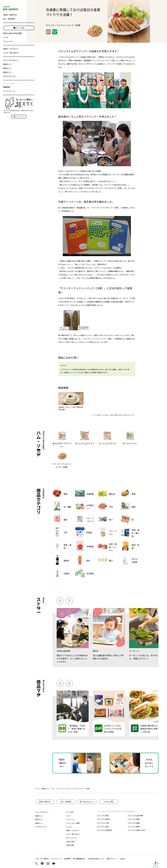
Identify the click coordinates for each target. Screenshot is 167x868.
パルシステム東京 (103, 816)
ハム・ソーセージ (57, 789)
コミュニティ (8, 42)
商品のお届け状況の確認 (13, 34)
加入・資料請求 (9, 19)
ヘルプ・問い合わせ (11, 53)
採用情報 (67, 859)
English (122, 859)
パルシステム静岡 (134, 827)
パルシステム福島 (134, 823)
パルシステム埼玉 (103, 827)
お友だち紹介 (71, 842)
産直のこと (7, 73)
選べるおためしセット (87, 802)
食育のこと (7, 69)
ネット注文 (13, 28)
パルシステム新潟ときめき (137, 830)
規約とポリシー (112, 859)
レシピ (6, 38)
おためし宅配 (109, 802)
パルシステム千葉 (103, 823)
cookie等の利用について (96, 859)
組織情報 (7, 87)
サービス (69, 827)
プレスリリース (9, 92)
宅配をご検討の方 (10, 15)
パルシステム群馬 (134, 819)
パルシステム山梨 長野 (135, 816)
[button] (69, 601)
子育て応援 (70, 845)
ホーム (37, 789)
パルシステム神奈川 (104, 819)
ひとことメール (71, 838)
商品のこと (7, 65)
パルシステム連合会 (42, 859)
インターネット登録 (73, 823)
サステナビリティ (10, 77)
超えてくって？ (13, 112)
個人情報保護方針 (79, 859)
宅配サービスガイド (11, 49)
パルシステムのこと (11, 61)
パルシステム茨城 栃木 (104, 830)
